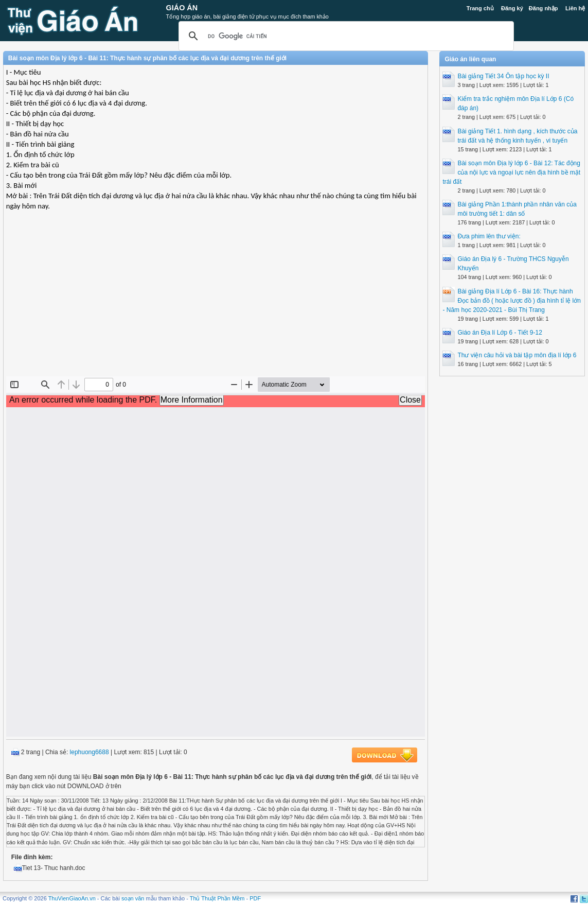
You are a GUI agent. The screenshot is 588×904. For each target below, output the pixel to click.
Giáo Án (182, 8)
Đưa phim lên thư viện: (489, 236)
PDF (255, 898)
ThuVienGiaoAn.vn (72, 898)
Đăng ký (512, 8)
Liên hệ (575, 8)
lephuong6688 (90, 752)
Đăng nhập (544, 8)
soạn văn (133, 898)
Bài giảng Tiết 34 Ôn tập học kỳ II (503, 76)
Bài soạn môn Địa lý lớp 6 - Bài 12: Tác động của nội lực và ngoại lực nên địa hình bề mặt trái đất (511, 172)
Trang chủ (480, 8)
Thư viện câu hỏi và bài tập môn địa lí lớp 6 (517, 355)
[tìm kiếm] (345, 36)
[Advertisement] (216, 302)
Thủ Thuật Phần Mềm (217, 898)
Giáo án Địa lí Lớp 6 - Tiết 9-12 (500, 333)
